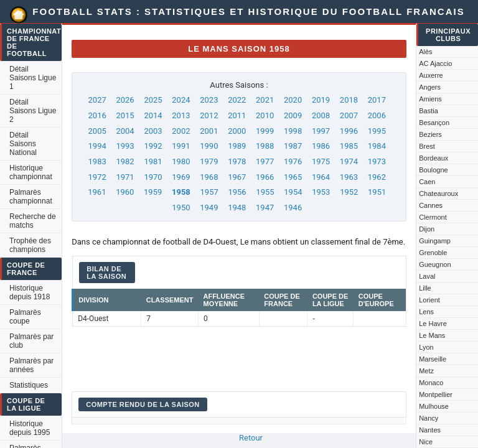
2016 (97, 115)
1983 (97, 161)
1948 (237, 208)
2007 (349, 115)
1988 (265, 146)
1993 (125, 146)
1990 (209, 146)
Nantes (430, 430)
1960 (125, 192)
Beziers (430, 134)
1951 (377, 192)
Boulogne (433, 170)
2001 (209, 131)
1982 (125, 161)
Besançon (434, 123)
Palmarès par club (31, 341)
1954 (293, 192)
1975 (321, 161)
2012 (209, 115)
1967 (237, 177)
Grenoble (433, 253)
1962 (377, 177)
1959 (153, 192)
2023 (209, 100)
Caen (427, 182)
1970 (153, 177)
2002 (181, 131)
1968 (209, 177)
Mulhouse (434, 406)
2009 (293, 115)
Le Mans (432, 335)
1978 (237, 161)
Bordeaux (433, 158)
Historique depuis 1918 (30, 292)
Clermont (433, 217)
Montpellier (436, 394)
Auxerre (431, 75)
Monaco (431, 383)
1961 (97, 192)
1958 (181, 192)
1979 (209, 161)
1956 (237, 192)
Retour (251, 438)
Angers (430, 87)
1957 (209, 192)
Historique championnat (31, 172)
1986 (321, 146)
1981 (153, 161)
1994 (97, 146)
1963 (349, 177)
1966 (265, 177)
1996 (349, 131)
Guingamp (435, 241)
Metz (426, 371)
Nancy (429, 418)
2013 (181, 115)
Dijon (427, 229)
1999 (265, 131)
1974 (349, 161)
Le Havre (433, 324)
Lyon (426, 347)
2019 (321, 100)
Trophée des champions (30, 245)
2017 (377, 100)
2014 (153, 115)
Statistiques (29, 385)
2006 (377, 115)
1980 (181, 161)
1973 (377, 161)
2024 (181, 100)
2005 (97, 131)
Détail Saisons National (23, 144)
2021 (265, 100)
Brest (427, 146)
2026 (125, 100)
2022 (237, 100)
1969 (181, 177)
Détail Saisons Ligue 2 (33, 111)
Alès (425, 52)
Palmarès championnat (31, 197)
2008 (321, 115)
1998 (293, 131)
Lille (425, 288)
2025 (153, 100)
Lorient (429, 300)
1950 (181, 208)
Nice (426, 442)
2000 (237, 131)
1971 (125, 177)
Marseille (433, 359)
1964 (321, 177)
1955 (265, 192)
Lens (426, 312)
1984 (377, 146)
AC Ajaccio (435, 63)
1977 (265, 161)
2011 (237, 115)
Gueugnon (435, 264)
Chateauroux (438, 194)
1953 (321, 192)
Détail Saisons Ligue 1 (33, 78)
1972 (97, 177)
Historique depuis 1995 (30, 428)
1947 (265, 208)
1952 (349, 192)
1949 (209, 208)
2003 (153, 131)
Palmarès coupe (25, 317)
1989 (237, 146)
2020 (293, 100)
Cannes (431, 205)
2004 (125, 131)
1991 (181, 146)
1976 (293, 161)
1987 (293, 146)
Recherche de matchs (33, 221)
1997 (321, 131)
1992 (153, 146)
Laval (427, 276)
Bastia (429, 111)
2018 (349, 100)
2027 (97, 100)
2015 (125, 115)
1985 (349, 146)
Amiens (430, 99)
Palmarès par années (31, 365)
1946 (293, 208)
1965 (293, 177)
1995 (377, 131)
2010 (265, 115)
